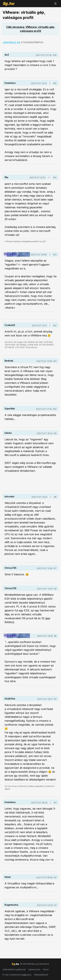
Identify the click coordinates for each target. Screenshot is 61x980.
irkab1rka (10, 699)
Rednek (9, 361)
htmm (8, 877)
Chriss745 (10, 568)
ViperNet (10, 409)
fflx (6, 177)
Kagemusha (11, 905)
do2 (7, 55)
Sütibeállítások (41, 975)
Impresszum (34, 969)
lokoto (8, 433)
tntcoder (10, 496)
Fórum (46, 969)
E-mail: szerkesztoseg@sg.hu (17, 975)
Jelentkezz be (11, 42)
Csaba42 (10, 325)
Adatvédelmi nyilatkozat (14, 969)
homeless (10, 83)
